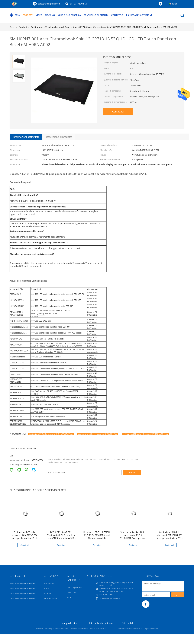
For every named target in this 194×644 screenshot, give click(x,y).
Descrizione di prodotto (59, 137)
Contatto (132, 472)
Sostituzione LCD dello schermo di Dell (27, 588)
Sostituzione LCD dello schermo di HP (27, 593)
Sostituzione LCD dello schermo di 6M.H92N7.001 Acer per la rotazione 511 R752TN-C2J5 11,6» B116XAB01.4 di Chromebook (169, 538)
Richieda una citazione (139, 15)
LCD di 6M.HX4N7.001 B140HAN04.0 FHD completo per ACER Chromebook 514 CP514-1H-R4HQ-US (61, 537)
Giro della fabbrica (70, 15)
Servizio (47, 593)
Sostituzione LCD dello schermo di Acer (27, 599)
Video (39, 15)
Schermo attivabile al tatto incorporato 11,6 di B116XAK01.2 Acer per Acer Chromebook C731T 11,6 (133, 537)
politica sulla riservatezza (100, 623)
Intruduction (49, 583)
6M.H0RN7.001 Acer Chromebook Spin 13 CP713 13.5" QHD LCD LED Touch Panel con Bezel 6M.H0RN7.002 (125, 27)
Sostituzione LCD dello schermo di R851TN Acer (98, 434)
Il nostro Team (50, 599)
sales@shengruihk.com (49, 4)
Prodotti (28, 15)
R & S (69, 598)
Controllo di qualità (96, 15)
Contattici (117, 15)
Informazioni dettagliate (26, 137)
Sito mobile (128, 623)
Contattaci (118, 112)
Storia (46, 588)
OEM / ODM (72, 593)
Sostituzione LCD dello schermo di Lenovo (28, 583)
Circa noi (50, 15)
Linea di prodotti (74, 587)
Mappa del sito (69, 623)
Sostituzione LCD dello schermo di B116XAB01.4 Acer (51, 434)
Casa (15, 15)
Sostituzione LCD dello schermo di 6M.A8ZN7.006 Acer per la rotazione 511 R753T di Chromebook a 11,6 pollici (25, 538)
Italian (175, 4)
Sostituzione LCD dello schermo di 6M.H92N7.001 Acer (145, 434)
